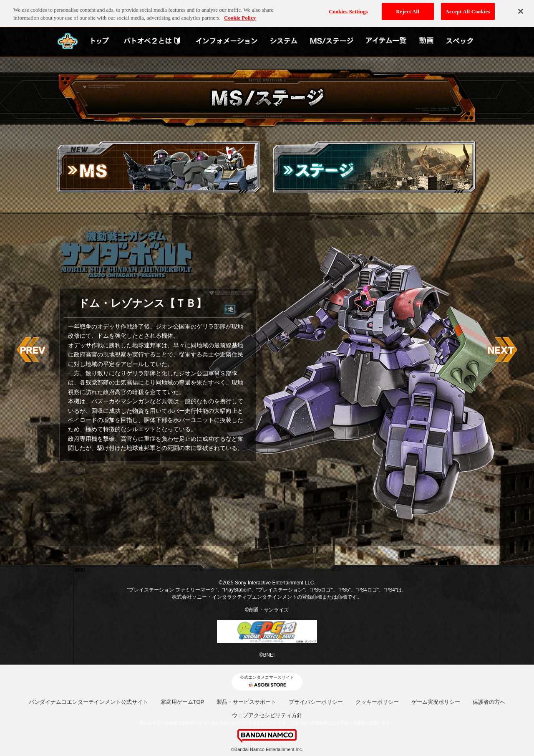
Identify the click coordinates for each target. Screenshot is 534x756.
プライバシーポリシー (316, 702)
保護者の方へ (489, 702)
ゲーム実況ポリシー (436, 702)
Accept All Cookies (468, 9)
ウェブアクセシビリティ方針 (267, 715)
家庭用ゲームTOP (183, 702)
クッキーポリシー (377, 702)
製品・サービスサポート (246, 702)
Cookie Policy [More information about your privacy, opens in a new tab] (240, 16)
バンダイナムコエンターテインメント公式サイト (88, 702)
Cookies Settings (348, 9)
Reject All (408, 9)
